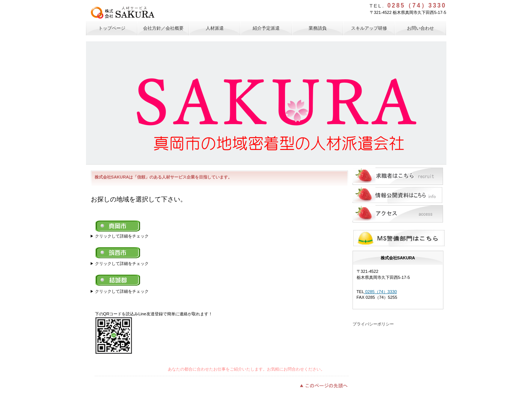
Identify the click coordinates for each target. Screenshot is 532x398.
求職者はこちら (398, 176)
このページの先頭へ (326, 385)
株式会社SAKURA (146, 12)
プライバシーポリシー (373, 324)
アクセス (398, 214)
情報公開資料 (398, 195)
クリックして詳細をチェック (122, 236)
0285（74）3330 (381, 292)
